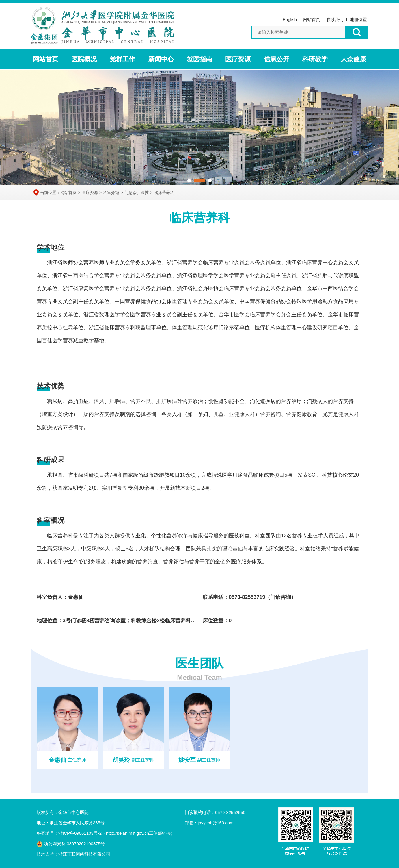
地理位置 (358, 20)
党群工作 (122, 59)
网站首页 (312, 20)
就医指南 (199, 59)
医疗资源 (238, 59)
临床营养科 (164, 193)
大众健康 (353, 59)
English (290, 20)
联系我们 (335, 20)
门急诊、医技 (137, 193)
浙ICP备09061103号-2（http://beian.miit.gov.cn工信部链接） (117, 833)
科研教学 (315, 59)
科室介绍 (111, 193)
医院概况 (84, 59)
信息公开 (277, 59)
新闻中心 (161, 59)
